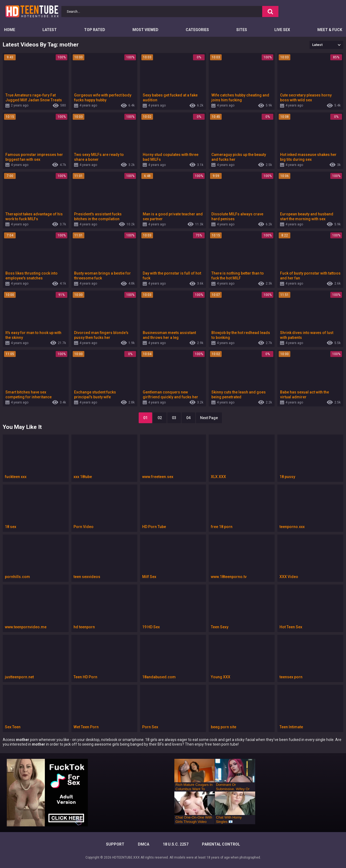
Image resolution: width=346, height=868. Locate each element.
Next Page (209, 418)
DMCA (144, 844)
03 (174, 418)
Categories (197, 30)
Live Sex (282, 30)
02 (160, 418)
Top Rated (95, 30)
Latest (50, 30)
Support (115, 844)
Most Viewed (145, 30)
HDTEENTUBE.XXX (126, 857)
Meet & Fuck (330, 30)
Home (10, 30)
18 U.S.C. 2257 (176, 844)
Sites (242, 30)
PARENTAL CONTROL (221, 844)
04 (188, 418)
